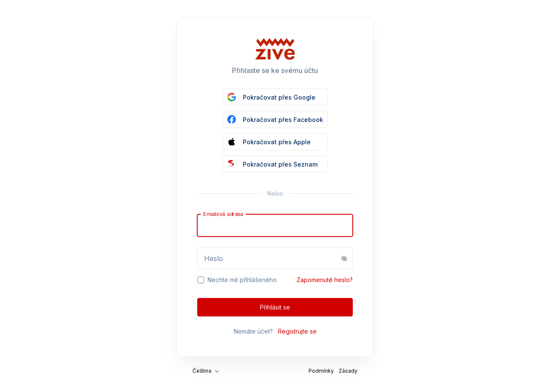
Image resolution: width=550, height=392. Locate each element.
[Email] (275, 225)
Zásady (348, 371)
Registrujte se (297, 331)
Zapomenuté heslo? (325, 280)
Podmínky (321, 371)
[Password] (275, 258)
